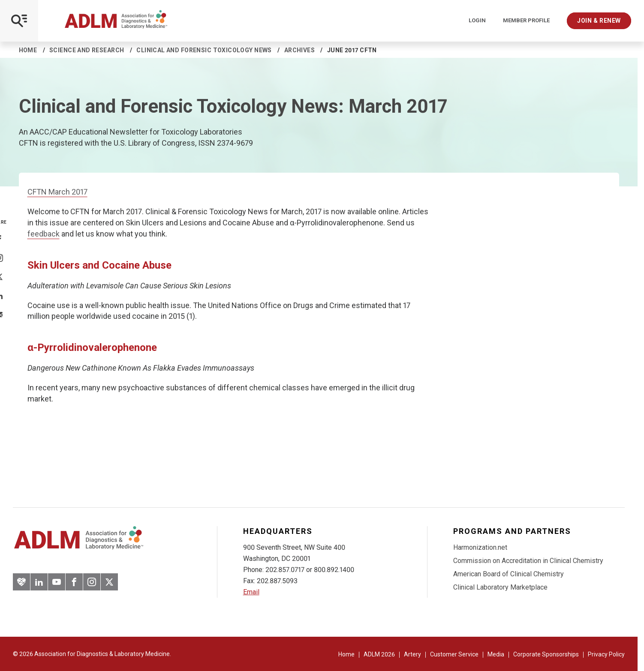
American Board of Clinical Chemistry (509, 574)
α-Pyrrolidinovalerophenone (92, 347)
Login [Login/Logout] (477, 21)
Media (496, 654)
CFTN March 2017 (57, 192)
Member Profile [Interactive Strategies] (526, 21)
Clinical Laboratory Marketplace (500, 587)
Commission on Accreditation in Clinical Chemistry (528, 561)
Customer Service (454, 654)
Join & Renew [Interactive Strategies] (599, 21)
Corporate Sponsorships (546, 654)
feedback (44, 234)
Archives (299, 50)
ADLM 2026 (379, 654)
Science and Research (87, 50)
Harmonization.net (480, 547)
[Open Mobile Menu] (19, 21)
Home (28, 50)
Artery (412, 654)
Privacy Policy (606, 654)
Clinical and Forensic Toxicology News (204, 50)
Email (251, 592)
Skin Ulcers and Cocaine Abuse (99, 265)
